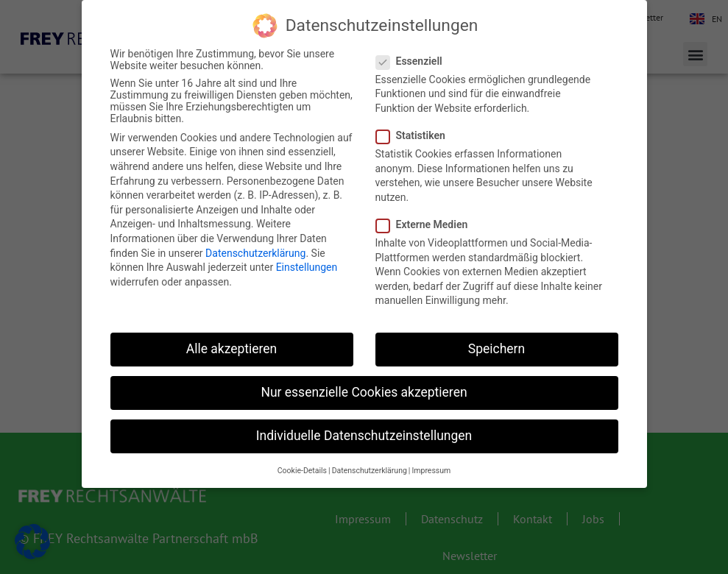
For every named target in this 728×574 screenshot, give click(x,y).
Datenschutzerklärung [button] (370, 471)
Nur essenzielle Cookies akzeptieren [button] (364, 392)
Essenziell (414, 61)
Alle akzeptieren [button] (232, 349)
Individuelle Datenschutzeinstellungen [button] (364, 436)
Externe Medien (427, 224)
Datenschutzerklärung (255, 253)
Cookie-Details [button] (302, 471)
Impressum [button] (431, 471)
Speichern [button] (496, 349)
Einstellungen (307, 267)
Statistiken (415, 135)
